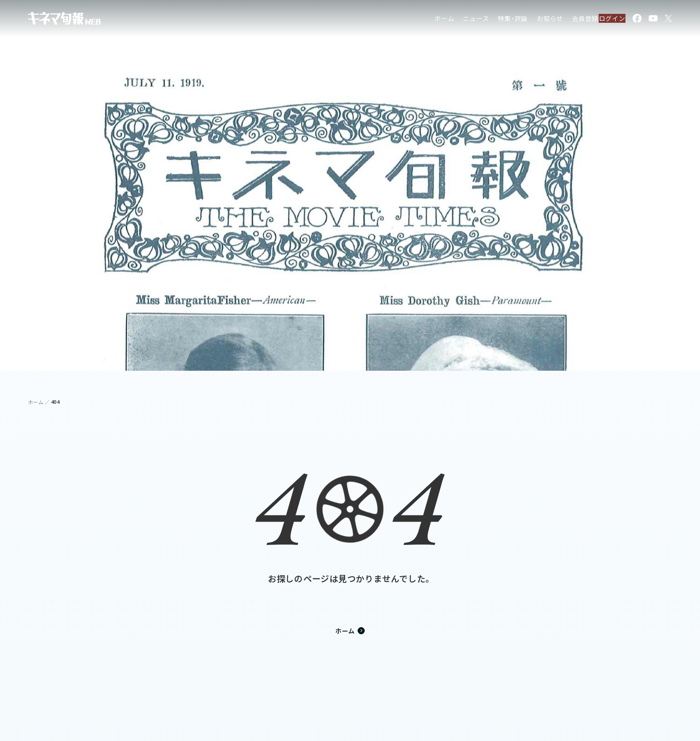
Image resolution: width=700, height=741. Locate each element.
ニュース (458, 20)
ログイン (607, 20)
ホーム (425, 20)
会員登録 (566, 20)
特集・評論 (494, 20)
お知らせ (531, 20)
